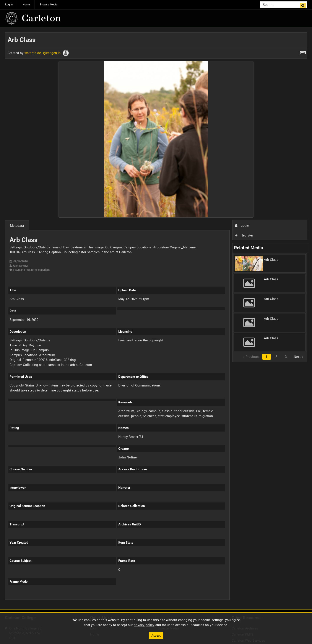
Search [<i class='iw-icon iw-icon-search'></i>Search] (305, 4)
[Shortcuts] (303, 52)
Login (242, 225)
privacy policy (144, 624)
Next (299, 357)
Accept (156, 635)
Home (26, 4)
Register (244, 235)
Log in (9, 4)
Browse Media (49, 4)
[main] (156, 318)
